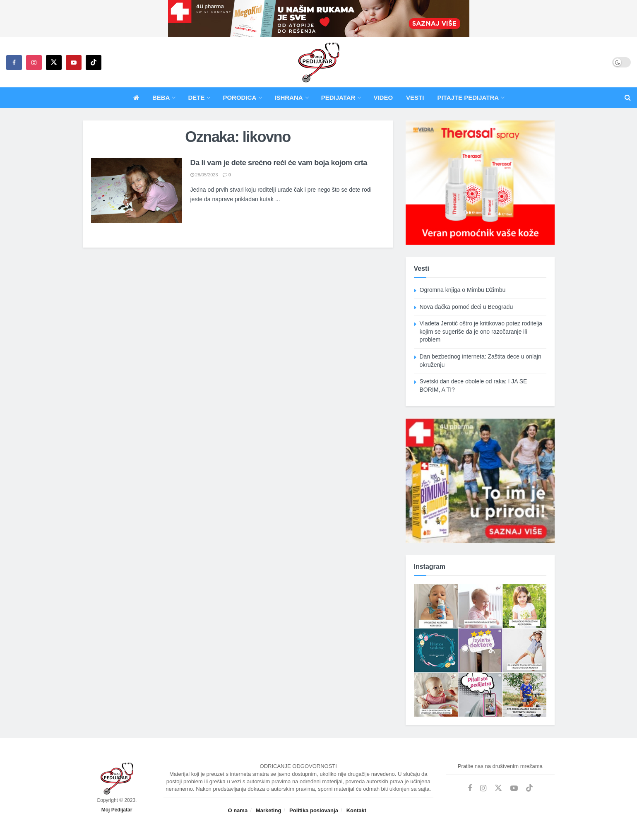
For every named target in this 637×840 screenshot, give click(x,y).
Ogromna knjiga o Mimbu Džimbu (463, 290)
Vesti (415, 97)
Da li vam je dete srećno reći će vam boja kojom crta (279, 163)
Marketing (268, 810)
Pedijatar (338, 97)
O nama (238, 810)
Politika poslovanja (314, 810)
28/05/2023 (204, 175)
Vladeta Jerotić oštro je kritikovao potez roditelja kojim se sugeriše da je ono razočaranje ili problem (481, 331)
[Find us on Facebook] (14, 63)
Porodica (239, 97)
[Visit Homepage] (319, 63)
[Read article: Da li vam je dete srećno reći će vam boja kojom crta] (137, 190)
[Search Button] (628, 98)
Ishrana (288, 97)
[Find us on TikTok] (94, 63)
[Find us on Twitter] (54, 63)
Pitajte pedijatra (468, 97)
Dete (196, 97)
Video (383, 97)
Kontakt (356, 810)
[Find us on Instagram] (34, 63)
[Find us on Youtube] (74, 63)
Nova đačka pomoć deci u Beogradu (466, 307)
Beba (161, 97)
